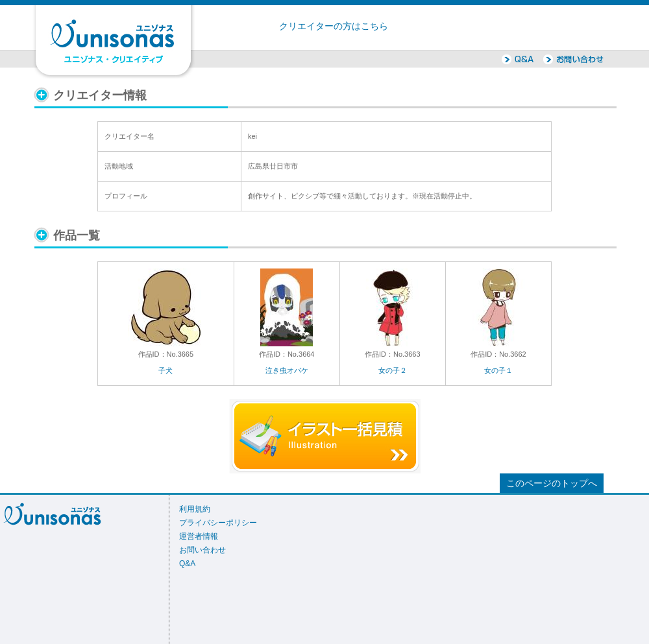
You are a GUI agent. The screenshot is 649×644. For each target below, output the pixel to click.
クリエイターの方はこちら (334, 26)
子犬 (165, 370)
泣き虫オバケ (287, 370)
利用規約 (195, 509)
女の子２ (393, 370)
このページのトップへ (552, 483)
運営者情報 (199, 536)
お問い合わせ (202, 550)
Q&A (187, 564)
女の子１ (498, 370)
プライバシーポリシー (218, 523)
